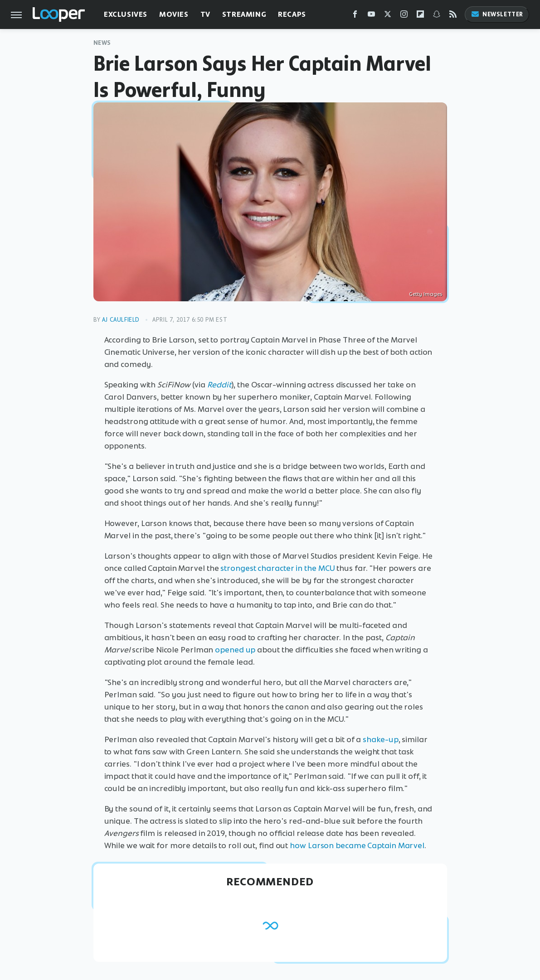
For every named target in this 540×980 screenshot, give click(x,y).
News (102, 43)
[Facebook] (355, 16)
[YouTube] (371, 16)
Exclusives (126, 14)
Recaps (292, 14)
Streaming (244, 14)
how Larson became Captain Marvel (357, 845)
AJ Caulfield (121, 320)
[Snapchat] (437, 16)
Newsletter (497, 14)
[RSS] (453, 16)
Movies (174, 14)
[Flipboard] (420, 16)
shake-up (380, 739)
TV (205, 14)
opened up (235, 650)
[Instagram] (404, 16)
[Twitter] (388, 16)
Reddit (219, 385)
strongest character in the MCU (277, 568)
